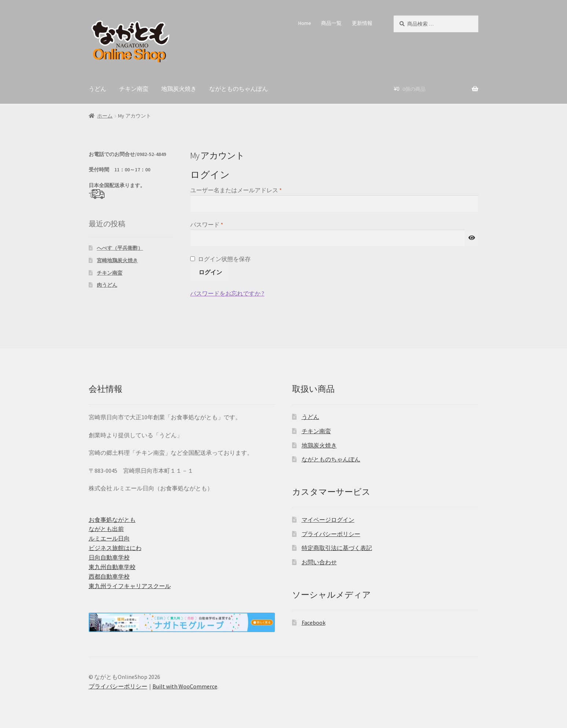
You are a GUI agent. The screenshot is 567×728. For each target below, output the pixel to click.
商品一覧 (331, 23)
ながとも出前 (106, 529)
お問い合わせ (319, 562)
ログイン (210, 272)
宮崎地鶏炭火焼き (117, 260)
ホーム (105, 116)
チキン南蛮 (134, 89)
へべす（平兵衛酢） (120, 248)
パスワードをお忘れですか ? (227, 293)
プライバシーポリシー (331, 534)
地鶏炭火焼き (179, 89)
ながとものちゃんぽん (239, 89)
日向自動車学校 (109, 557)
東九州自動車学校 (112, 567)
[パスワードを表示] (472, 238)
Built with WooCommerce (185, 686)
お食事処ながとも (112, 520)
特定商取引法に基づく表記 (337, 548)
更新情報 (362, 23)
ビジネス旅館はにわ (115, 548)
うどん (97, 89)
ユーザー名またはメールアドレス (239, 190)
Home (305, 23)
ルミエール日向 (109, 538)
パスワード (209, 225)
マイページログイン (328, 520)
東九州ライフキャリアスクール (130, 586)
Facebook (314, 623)
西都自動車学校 (109, 576)
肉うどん (107, 285)
